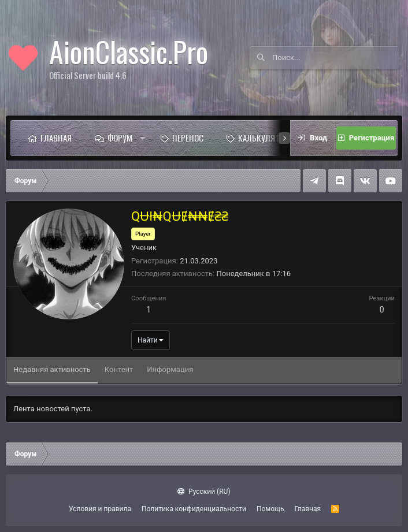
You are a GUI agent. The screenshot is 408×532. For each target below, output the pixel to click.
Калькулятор (264, 137)
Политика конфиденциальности (194, 509)
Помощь (270, 509)
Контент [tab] (119, 369)
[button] (143, 138)
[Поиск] (336, 58)
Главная (56, 137)
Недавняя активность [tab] (52, 369)
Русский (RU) (204, 492)
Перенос (188, 137)
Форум (120, 137)
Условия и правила (100, 509)
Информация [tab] (170, 369)
